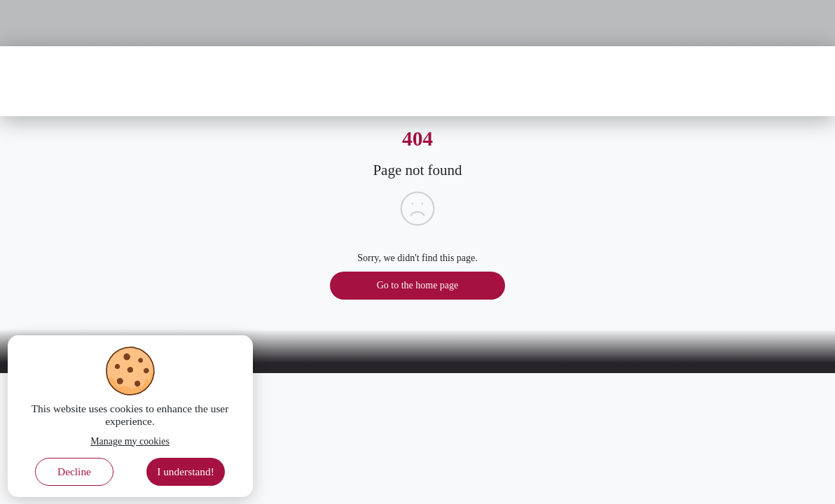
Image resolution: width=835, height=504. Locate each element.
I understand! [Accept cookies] (186, 471)
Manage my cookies (130, 441)
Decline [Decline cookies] (74, 471)
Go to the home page (418, 285)
